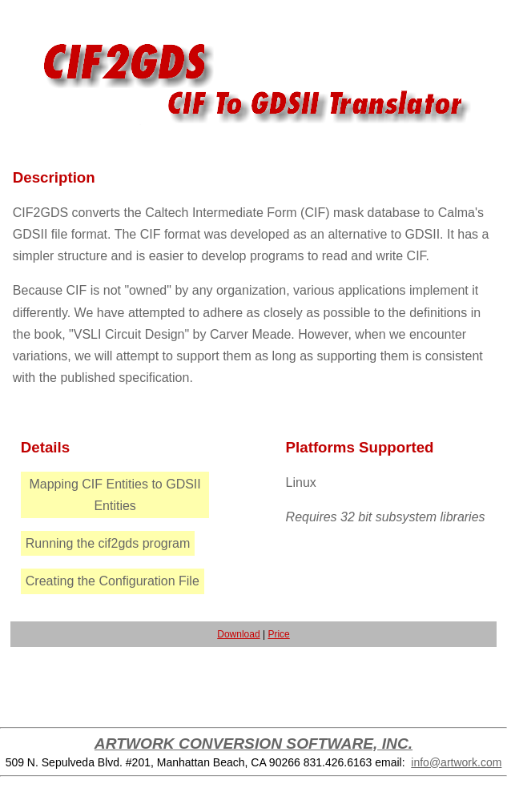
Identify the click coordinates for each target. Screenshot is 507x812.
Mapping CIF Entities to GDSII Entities (115, 495)
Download (238, 634)
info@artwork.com (456, 762)
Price (278, 634)
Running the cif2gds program (108, 543)
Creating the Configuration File (113, 581)
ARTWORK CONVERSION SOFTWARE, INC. (254, 744)
